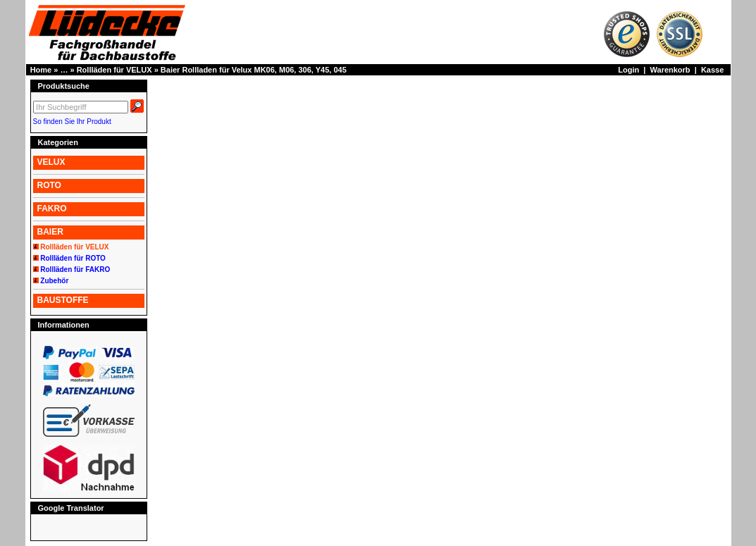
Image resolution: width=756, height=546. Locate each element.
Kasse (712, 70)
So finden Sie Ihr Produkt (72, 122)
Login (628, 70)
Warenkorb (670, 70)
